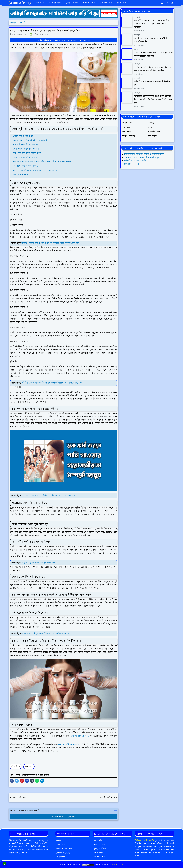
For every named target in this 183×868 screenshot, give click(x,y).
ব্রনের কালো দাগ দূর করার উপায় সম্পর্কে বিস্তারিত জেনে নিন (45, 633)
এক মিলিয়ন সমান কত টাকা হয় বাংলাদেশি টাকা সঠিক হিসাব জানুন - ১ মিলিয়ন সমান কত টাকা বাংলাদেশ (152, 24)
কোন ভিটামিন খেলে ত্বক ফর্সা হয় (26, 149)
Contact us (61, 845)
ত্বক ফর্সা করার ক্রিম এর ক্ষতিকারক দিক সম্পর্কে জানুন (35, 170)
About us (60, 841)
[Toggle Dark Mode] (168, 3)
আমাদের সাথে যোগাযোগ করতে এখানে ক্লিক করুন (144, 154)
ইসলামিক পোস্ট (99, 845)
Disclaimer (60, 857)
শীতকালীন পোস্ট (100, 857)
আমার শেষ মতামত (20, 174)
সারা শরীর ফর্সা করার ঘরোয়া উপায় (27, 153)
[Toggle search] (172, 3)
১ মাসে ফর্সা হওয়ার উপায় (23, 136)
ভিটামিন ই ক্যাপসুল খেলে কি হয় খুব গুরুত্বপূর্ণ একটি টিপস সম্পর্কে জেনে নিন (52, 383)
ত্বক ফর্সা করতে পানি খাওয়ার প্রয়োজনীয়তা (30, 140)
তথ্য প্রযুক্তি (137, 17)
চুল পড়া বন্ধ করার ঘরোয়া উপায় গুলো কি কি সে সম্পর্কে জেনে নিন (48, 495)
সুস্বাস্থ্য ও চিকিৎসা (100, 849)
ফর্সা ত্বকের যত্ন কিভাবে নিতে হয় (26, 166)
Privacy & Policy (63, 853)
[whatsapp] (162, 3)
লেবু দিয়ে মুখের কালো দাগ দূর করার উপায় (39, 563)
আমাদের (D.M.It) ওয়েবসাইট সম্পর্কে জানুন (141, 158)
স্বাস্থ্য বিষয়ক (29, 767)
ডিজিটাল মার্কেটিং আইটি (80, 736)
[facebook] (158, 3)
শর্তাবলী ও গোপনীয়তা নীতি (135, 161)
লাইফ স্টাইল (16, 767)
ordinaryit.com (116, 864)
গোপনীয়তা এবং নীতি (132, 164)
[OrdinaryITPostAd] (64, 13)
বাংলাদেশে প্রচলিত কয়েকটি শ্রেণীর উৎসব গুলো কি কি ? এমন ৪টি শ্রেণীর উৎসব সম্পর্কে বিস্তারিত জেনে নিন (153, 100)
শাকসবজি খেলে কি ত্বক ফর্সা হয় (26, 145)
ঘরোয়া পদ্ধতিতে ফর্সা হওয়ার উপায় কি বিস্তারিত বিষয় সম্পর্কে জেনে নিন (64, 40)
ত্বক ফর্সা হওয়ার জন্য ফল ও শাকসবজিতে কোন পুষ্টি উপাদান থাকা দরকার (42, 162)
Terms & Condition (64, 849)
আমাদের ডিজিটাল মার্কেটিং (69, 745)
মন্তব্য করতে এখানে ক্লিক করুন (64, 817)
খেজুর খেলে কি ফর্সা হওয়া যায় (25, 157)
